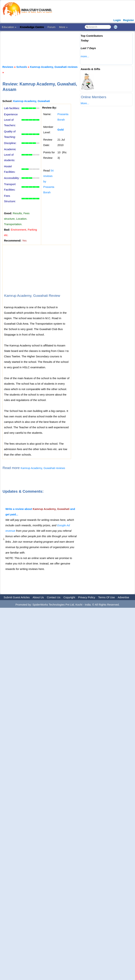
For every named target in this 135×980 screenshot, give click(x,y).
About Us (38, 597)
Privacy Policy (87, 597)
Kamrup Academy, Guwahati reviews (54, 67)
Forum (51, 27)
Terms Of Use (107, 597)
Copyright (69, 597)
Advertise (123, 597)
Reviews (8, 67)
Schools (22, 67)
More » (63, 27)
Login (117, 20)
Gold (60, 130)
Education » (9, 27)
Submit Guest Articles (17, 597)
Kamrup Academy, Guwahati (32, 101)
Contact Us (54, 597)
